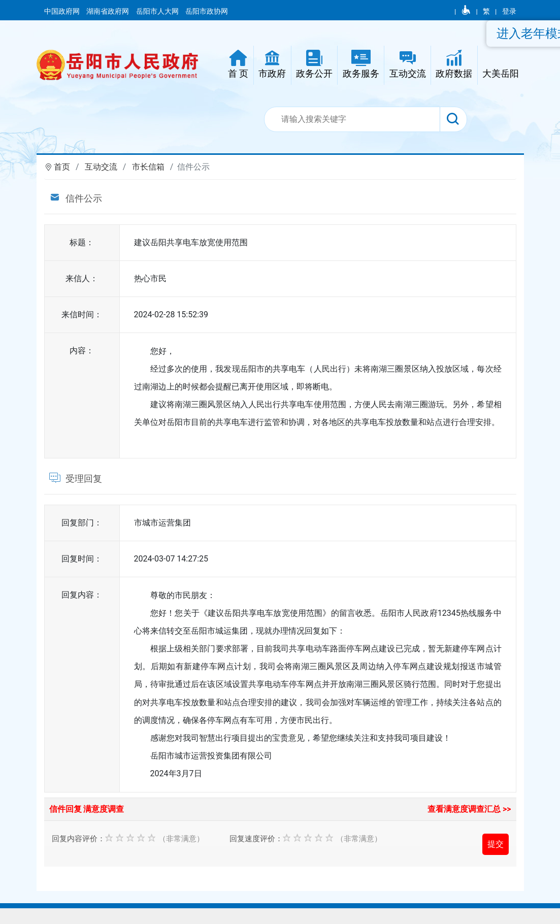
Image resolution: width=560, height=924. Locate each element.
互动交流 (101, 167)
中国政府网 (63, 11)
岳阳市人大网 (158, 11)
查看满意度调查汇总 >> (469, 809)
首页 (62, 167)
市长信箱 (148, 167)
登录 (509, 11)
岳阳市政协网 (207, 11)
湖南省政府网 (108, 11)
